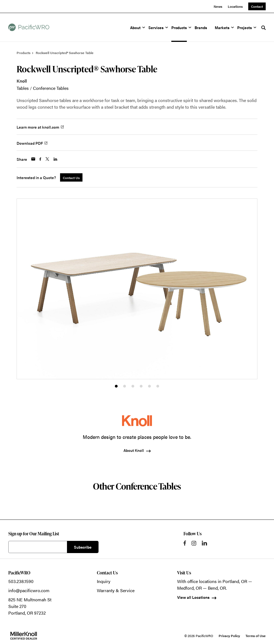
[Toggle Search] (263, 28)
